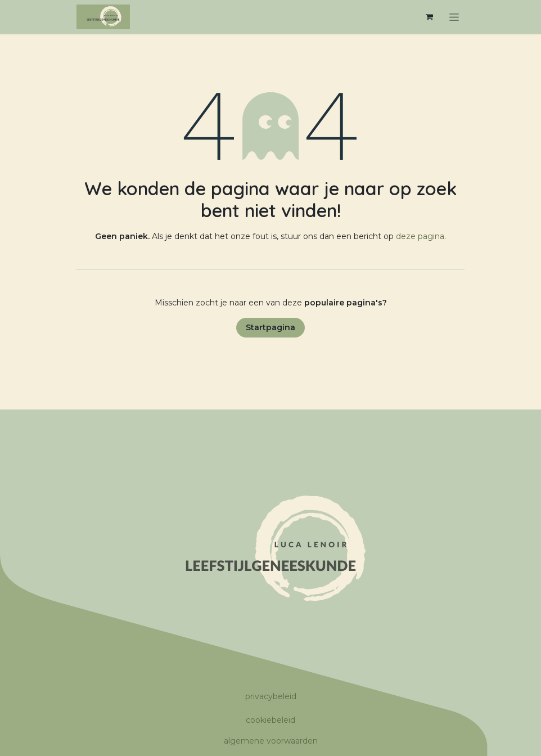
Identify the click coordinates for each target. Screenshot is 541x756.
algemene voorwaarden (271, 741)
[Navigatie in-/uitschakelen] (454, 17)
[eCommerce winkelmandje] (429, 17)
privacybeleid (271, 696)
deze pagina (420, 236)
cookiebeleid (270, 720)
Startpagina (270, 327)
